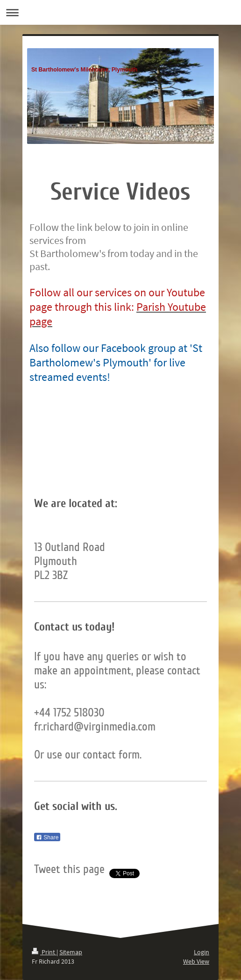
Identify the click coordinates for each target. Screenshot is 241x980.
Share (47, 837)
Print (44, 952)
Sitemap (71, 952)
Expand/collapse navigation (120, 12)
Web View (196, 961)
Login (202, 952)
